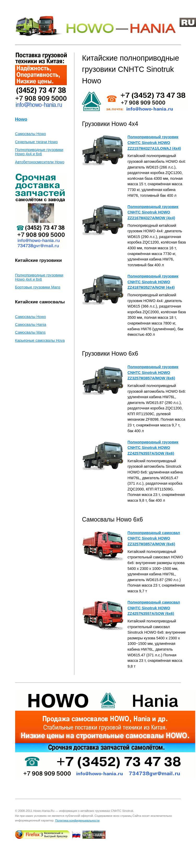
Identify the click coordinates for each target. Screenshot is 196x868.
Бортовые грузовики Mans (38, 287)
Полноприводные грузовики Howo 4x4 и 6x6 (39, 152)
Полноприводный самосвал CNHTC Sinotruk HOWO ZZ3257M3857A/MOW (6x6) (154, 538)
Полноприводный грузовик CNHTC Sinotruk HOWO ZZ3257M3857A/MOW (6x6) (153, 372)
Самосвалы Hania (31, 325)
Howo (21, 119)
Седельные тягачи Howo (37, 142)
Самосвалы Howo (31, 134)
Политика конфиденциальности (77, 820)
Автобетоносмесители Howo (40, 162)
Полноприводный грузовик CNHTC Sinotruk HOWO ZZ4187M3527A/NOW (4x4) (153, 282)
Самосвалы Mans (30, 332)
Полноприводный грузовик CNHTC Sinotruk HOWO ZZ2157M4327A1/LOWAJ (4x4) (154, 143)
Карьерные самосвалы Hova (40, 340)
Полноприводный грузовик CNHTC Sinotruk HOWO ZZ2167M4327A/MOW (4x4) (153, 212)
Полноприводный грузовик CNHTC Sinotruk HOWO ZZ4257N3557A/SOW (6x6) (153, 448)
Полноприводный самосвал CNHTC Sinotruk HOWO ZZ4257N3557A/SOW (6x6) (154, 608)
